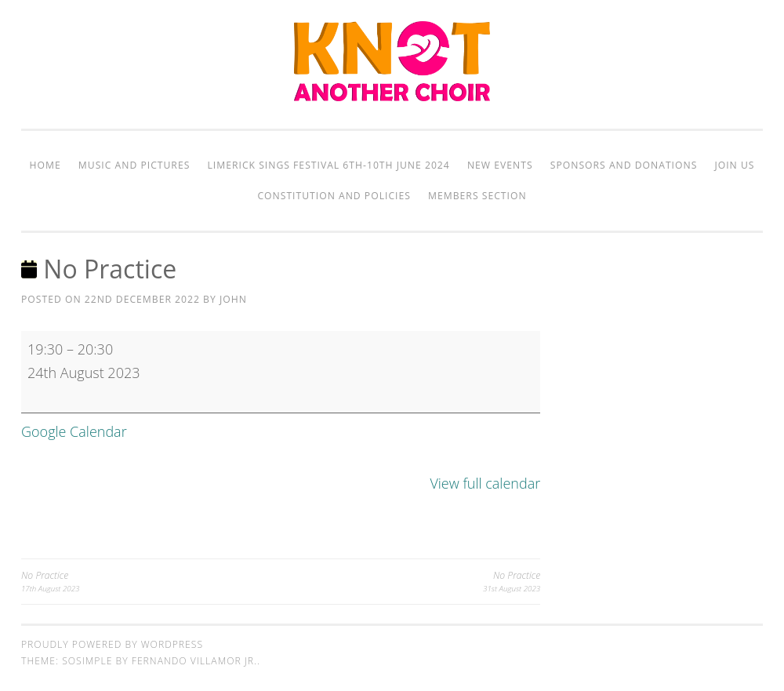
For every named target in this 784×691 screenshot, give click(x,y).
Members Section (477, 196)
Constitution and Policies (334, 196)
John (233, 299)
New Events (500, 165)
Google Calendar (74, 431)
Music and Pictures (134, 165)
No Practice (151, 582)
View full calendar (485, 483)
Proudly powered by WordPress (112, 644)
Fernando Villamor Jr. (194, 661)
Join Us (734, 165)
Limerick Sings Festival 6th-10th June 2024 (329, 165)
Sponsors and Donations (624, 165)
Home (45, 165)
